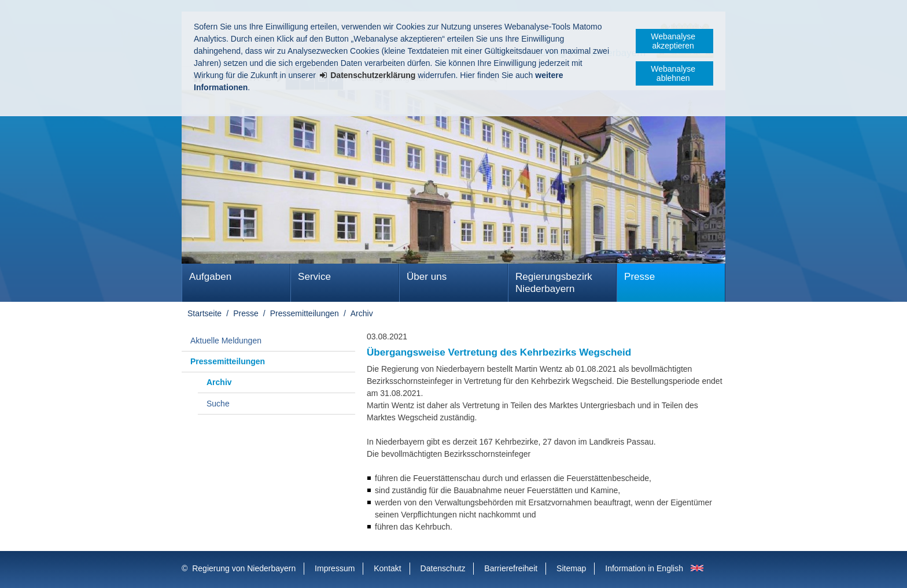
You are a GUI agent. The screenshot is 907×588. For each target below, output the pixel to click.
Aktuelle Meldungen (226, 341)
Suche (218, 404)
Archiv (362, 313)
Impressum (335, 568)
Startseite (204, 313)
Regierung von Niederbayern (244, 568)
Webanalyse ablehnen (673, 73)
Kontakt (387, 568)
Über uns (427, 277)
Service (314, 277)
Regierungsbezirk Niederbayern (554, 283)
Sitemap (571, 568)
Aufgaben (210, 277)
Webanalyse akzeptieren (673, 41)
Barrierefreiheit (511, 568)
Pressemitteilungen (305, 313)
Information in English (644, 568)
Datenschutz (443, 568)
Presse (639, 277)
